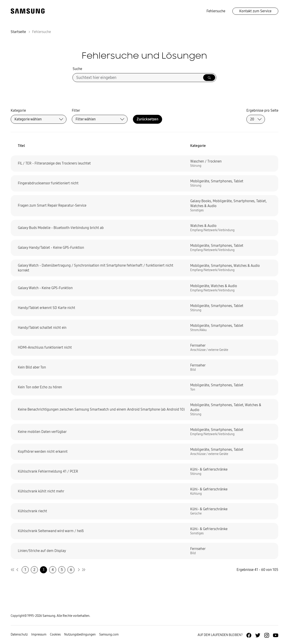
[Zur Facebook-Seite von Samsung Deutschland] (249, 635)
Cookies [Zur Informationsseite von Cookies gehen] (55, 635)
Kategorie (18, 110)
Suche (77, 69)
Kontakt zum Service (255, 11)
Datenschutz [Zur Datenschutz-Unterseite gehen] (19, 635)
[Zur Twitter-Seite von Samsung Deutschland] (258, 635)
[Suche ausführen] (209, 78)
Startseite (18, 32)
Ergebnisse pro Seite (262, 110)
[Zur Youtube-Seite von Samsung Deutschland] (276, 635)
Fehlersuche (216, 11)
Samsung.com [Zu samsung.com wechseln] (109, 635)
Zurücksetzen (148, 119)
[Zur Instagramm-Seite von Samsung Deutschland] (267, 635)
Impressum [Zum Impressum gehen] (39, 635)
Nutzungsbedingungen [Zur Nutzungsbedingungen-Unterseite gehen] (80, 635)
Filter (76, 110)
